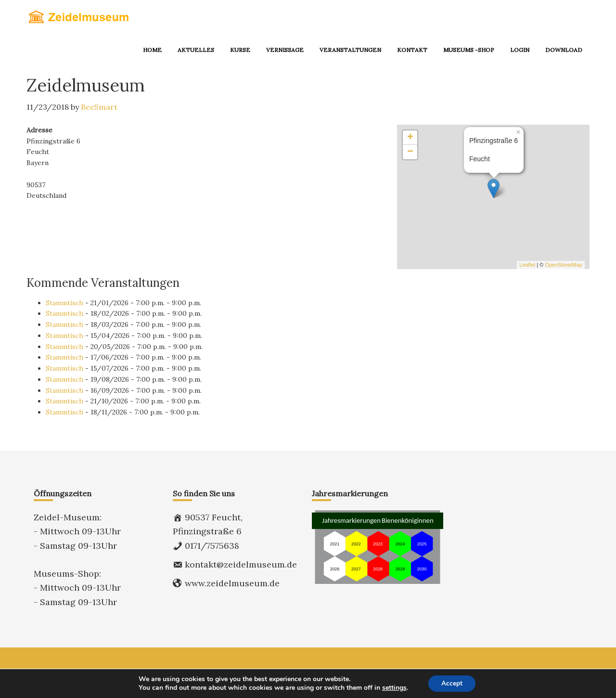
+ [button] (410, 138)
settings (393, 687)
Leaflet (527, 265)
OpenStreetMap (564, 265)
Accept (452, 683)
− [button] (410, 152)
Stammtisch (64, 303)
